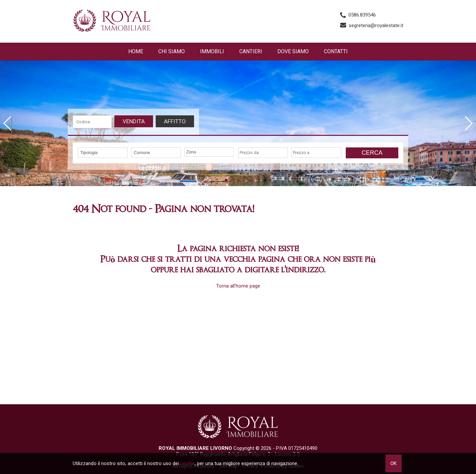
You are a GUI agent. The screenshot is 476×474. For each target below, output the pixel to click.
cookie (187, 463)
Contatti (336, 51)
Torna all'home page (238, 286)
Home (136, 51)
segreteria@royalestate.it (376, 25)
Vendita (134, 121)
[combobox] (103, 153)
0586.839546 (362, 15)
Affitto (175, 121)
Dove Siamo (293, 51)
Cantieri (251, 51)
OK (394, 463)
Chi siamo (172, 51)
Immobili (212, 51)
